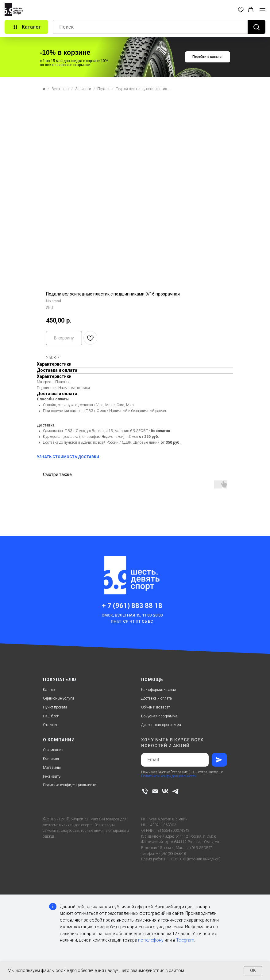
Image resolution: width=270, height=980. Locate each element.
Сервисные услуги (58, 698)
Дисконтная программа (161, 725)
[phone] (145, 791)
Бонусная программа (159, 716)
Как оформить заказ (159, 690)
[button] (241, 10)
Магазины (52, 768)
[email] (155, 791)
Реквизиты (52, 776)
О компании (53, 750)
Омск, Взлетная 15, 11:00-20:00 (132, 615)
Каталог (50, 690)
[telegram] (175, 791)
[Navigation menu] (262, 10)
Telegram (185, 940)
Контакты (51, 759)
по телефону (151, 940)
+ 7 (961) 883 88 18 (132, 606)
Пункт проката (55, 707)
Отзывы (50, 725)
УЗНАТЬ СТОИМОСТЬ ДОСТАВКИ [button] (68, 457)
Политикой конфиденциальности (169, 776)
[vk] (165, 791)
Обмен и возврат (156, 707)
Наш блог (51, 716)
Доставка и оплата (156, 698)
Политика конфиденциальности (70, 785)
